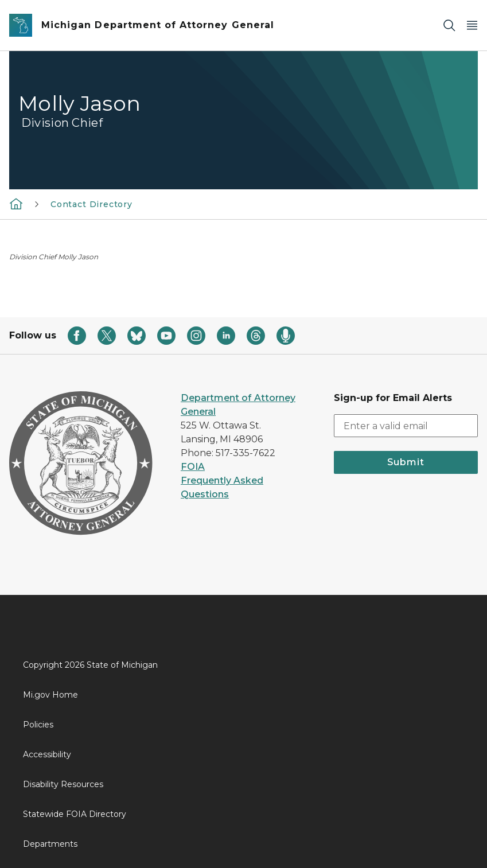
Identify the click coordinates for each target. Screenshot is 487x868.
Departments (50, 844)
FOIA (193, 467)
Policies (38, 725)
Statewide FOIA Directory (75, 814)
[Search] (449, 26)
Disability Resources (63, 784)
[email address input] (406, 426)
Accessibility (47, 754)
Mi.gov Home (50, 695)
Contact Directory (91, 204)
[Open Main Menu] (472, 26)
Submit (406, 462)
